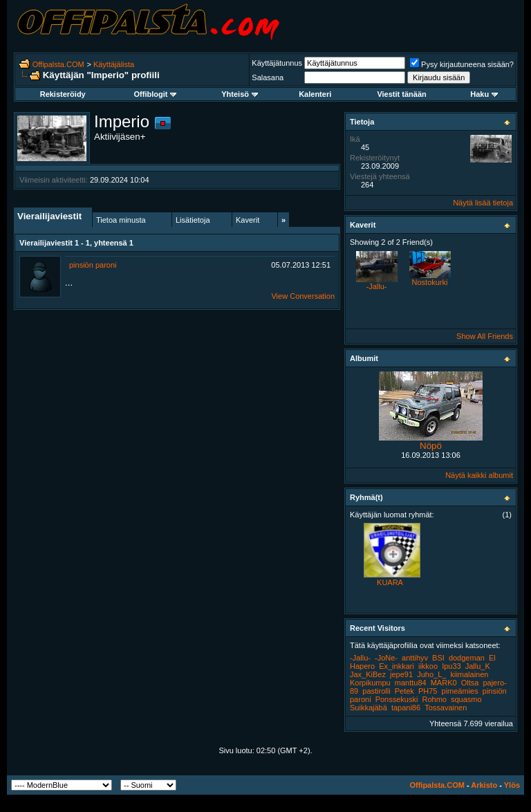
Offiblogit (156, 94)
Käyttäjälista (114, 64)
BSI (438, 658)
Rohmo (434, 699)
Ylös (512, 785)
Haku (484, 94)
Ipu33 (451, 666)
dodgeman (467, 658)
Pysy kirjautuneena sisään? (462, 64)
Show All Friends (485, 336)
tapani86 (406, 708)
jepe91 (401, 674)
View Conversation (303, 296)
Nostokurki (430, 282)
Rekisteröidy (63, 94)
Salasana (268, 77)
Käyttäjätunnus (277, 63)
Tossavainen (446, 708)
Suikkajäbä (369, 708)
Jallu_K (478, 666)
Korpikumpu (370, 683)
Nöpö (431, 446)
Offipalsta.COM (58, 64)
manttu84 (411, 683)
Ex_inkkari (397, 666)
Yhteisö (240, 94)
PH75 (428, 691)
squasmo (466, 699)
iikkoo (428, 666)
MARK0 (444, 683)
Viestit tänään (401, 94)
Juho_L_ (431, 674)
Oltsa (470, 683)
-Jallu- (377, 286)
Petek (404, 691)
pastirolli (376, 691)
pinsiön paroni (93, 265)
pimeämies (460, 691)
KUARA (390, 582)
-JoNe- (386, 658)
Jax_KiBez (368, 674)
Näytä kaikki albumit (479, 475)
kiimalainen (469, 674)
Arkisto (484, 785)
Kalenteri (315, 94)
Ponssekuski (397, 699)
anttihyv (415, 658)
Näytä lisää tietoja (483, 203)
